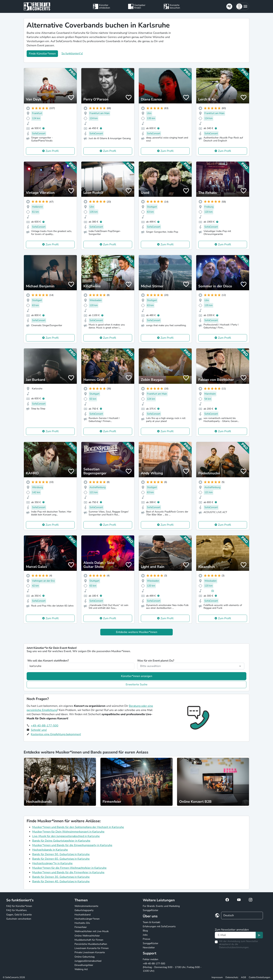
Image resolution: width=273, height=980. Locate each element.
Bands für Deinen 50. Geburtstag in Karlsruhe (61, 854)
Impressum (217, 977)
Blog (145, 931)
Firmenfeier (81, 927)
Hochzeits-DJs (82, 923)
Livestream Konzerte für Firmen (92, 948)
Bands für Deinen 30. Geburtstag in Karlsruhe (61, 877)
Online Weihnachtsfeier (87, 936)
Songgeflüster (151, 910)
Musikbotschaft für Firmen (89, 940)
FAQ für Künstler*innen (19, 906)
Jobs (145, 935)
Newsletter (149, 948)
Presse (146, 939)
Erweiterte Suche (137, 685)
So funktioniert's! (72, 53)
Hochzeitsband (83, 915)
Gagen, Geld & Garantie (19, 915)
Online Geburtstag (85, 957)
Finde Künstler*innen (42, 54)
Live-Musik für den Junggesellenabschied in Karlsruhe (66, 836)
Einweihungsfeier (84, 965)
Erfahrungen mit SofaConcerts (159, 926)
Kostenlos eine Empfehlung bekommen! (56, 734)
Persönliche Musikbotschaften (91, 944)
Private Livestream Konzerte (90, 952)
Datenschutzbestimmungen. (234, 947)
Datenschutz (232, 977)
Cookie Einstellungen (260, 977)
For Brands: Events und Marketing (161, 906)
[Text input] (235, 935)
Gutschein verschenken (19, 919)
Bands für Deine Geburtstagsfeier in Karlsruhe (61, 841)
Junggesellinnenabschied (88, 961)
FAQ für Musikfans (17, 910)
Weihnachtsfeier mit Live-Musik (92, 931)
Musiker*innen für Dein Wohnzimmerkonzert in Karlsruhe (68, 832)
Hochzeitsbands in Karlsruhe (50, 850)
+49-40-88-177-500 (45, 726)
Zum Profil (52, 151)
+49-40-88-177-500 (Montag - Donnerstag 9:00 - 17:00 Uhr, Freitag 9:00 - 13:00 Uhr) (172, 967)
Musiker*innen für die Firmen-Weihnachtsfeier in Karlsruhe (69, 868)
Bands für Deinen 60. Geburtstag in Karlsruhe (61, 859)
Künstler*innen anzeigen (137, 676)
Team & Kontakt (151, 922)
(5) (213, 591)
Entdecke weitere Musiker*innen (137, 632)
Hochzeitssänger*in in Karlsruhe (52, 863)
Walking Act (81, 969)
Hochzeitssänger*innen (87, 919)
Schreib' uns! (39, 730)
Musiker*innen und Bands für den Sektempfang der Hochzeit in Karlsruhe (78, 827)
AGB (243, 977)
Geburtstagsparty (84, 910)
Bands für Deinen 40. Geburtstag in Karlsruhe (61, 881)
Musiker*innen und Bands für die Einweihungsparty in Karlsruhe (72, 845)
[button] (242, 6)
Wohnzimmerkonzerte (86, 906)
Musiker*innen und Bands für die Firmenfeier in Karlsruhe (68, 872)
